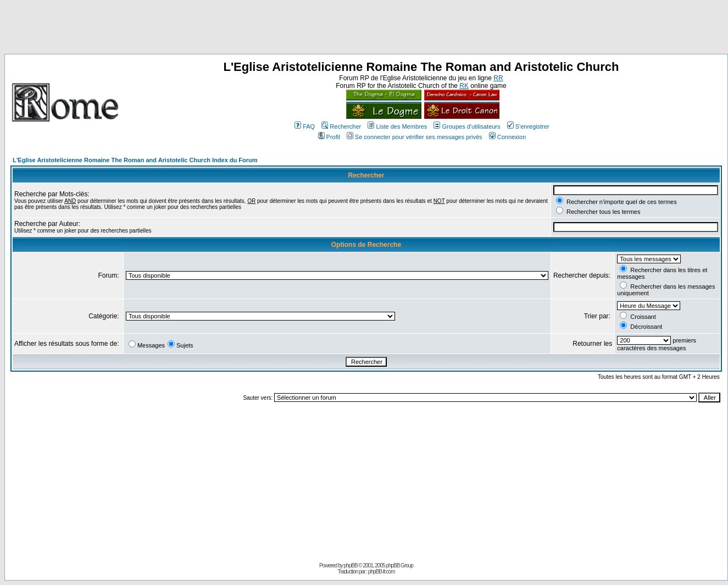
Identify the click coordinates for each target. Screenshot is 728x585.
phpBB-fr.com (382, 572)
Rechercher (341, 126)
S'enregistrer (528, 126)
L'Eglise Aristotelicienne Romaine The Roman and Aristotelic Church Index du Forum (135, 160)
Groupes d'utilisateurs (467, 126)
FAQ (305, 126)
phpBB (351, 565)
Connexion (508, 137)
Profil (329, 137)
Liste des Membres (397, 126)
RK (464, 86)
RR (498, 78)
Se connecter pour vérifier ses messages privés (415, 137)
